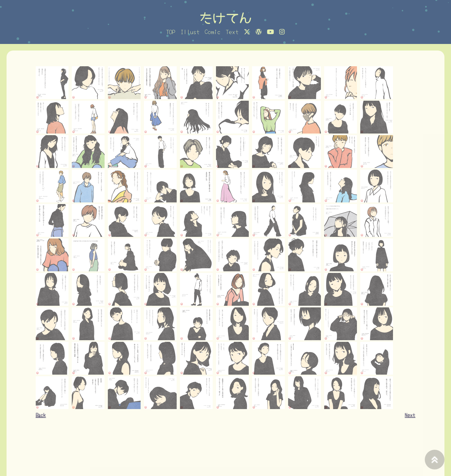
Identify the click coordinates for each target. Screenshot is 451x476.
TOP (171, 31)
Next (410, 415)
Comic (213, 31)
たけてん (226, 17)
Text (232, 31)
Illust (190, 31)
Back (41, 415)
